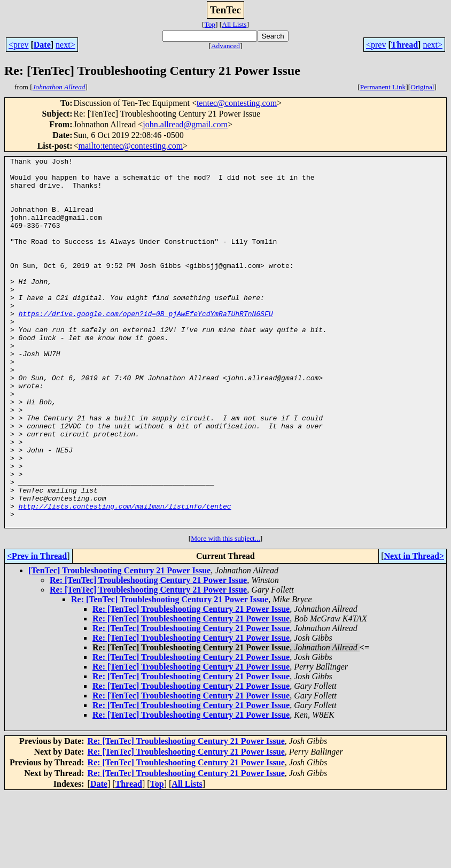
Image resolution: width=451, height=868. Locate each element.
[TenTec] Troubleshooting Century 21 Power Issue (119, 644)
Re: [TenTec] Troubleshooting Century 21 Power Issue (148, 654)
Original (422, 87)
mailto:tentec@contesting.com (131, 146)
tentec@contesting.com (237, 103)
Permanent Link (383, 87)
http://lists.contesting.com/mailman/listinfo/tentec (125, 577)
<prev (18, 45)
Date (42, 45)
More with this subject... (226, 612)
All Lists (234, 24)
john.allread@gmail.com (185, 124)
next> (65, 45)
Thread (405, 45)
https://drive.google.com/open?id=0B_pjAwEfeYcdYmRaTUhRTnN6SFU (146, 345)
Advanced (226, 46)
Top (210, 24)
